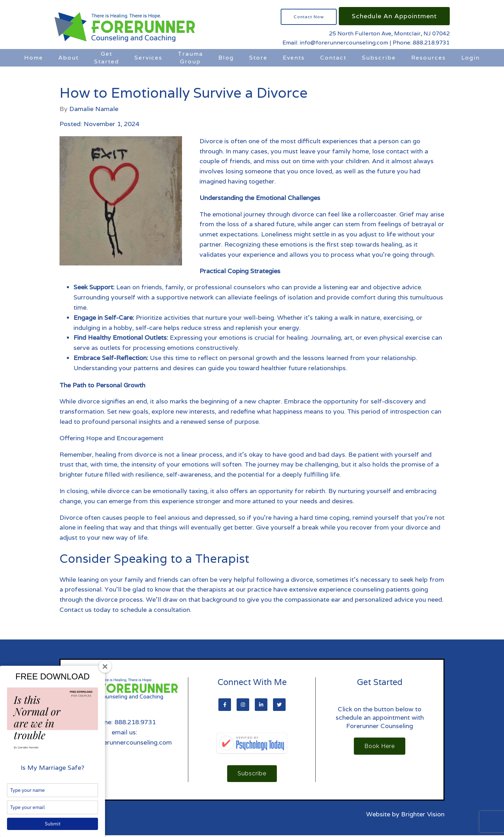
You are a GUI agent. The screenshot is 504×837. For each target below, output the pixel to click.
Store (258, 58)
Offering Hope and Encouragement (111, 438)
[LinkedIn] (261, 705)
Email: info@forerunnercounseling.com (335, 43)
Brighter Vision (423, 816)
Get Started (107, 58)
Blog (226, 58)
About (69, 58)
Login (471, 58)
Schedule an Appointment (394, 16)
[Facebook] (225, 705)
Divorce (71, 517)
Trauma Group (190, 58)
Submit (53, 824)
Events (294, 58)
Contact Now (309, 17)
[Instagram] (243, 705)
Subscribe (379, 58)
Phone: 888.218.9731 (421, 43)
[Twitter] (279, 705)
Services (148, 58)
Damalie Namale (94, 109)
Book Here (380, 747)
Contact (333, 58)
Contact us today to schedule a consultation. (125, 610)
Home (34, 58)
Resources (429, 58)
